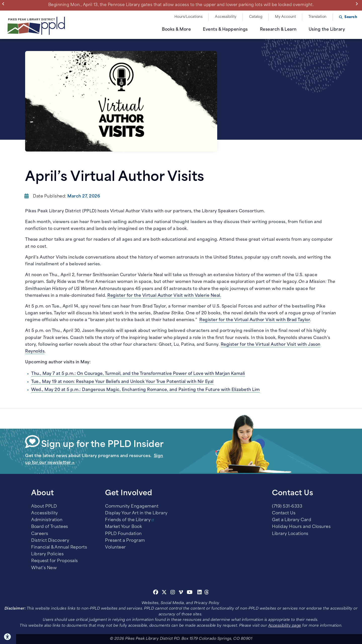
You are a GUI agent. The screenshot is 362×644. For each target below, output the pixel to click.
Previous (4, 4)
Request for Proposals (55, 561)
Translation (318, 17)
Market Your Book (123, 527)
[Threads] (207, 593)
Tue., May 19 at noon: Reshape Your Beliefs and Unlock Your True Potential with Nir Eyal (122, 382)
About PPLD (44, 507)
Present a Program (125, 541)
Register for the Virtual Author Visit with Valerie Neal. (164, 296)
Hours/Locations (189, 17)
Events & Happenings (225, 30)
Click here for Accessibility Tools (8, 637)
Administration (47, 520)
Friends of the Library (128, 520)
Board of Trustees (50, 527)
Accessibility (226, 17)
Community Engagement (132, 507)
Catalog (256, 17)
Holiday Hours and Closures (301, 527)
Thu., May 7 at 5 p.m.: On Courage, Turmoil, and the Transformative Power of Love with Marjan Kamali (138, 374)
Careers (40, 534)
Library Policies (47, 554)
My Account (285, 17)
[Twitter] (164, 593)
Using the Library (327, 30)
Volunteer (116, 548)
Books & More (176, 30)
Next (358, 4)
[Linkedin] (200, 593)
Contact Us (284, 513)
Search (351, 17)
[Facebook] (156, 593)
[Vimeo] (181, 593)
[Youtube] (190, 593)
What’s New (44, 568)
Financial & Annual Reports (59, 548)
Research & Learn (278, 30)
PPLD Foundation (123, 534)
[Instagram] (173, 593)
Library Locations (290, 534)
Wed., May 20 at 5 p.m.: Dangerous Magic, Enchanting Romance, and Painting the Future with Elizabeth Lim (146, 390)
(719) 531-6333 (287, 507)
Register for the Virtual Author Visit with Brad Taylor (255, 320)
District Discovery (50, 541)
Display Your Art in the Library (136, 513)
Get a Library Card (292, 520)
